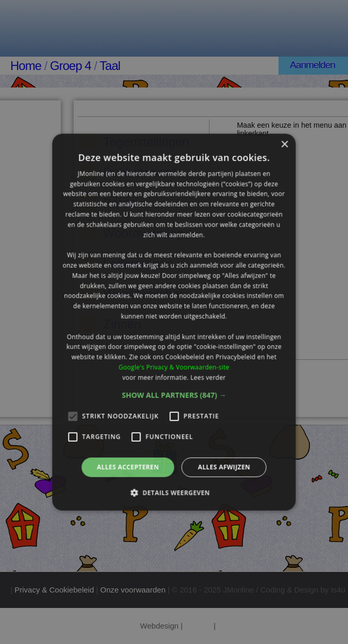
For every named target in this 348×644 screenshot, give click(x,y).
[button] (174, 395)
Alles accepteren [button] (128, 467)
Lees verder (208, 378)
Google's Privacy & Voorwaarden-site (174, 367)
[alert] (174, 322)
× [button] (284, 144)
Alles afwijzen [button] (224, 467)
